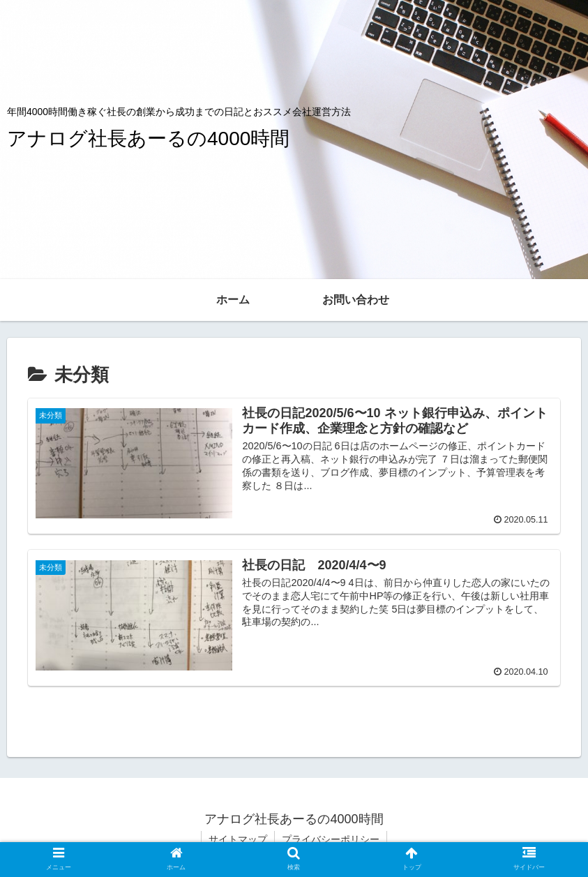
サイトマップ (238, 839)
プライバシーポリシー (331, 839)
